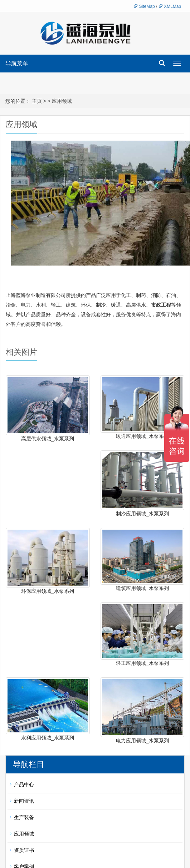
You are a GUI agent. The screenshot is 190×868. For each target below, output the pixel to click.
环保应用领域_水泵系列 (48, 591)
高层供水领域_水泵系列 (48, 439)
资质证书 (24, 850)
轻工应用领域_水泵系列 (142, 663)
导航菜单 (17, 63)
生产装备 (24, 817)
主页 (37, 101)
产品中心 (24, 784)
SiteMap (144, 6)
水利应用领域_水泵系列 (48, 738)
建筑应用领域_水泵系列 (142, 588)
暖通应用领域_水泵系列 (142, 436)
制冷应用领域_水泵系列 (142, 514)
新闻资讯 (24, 801)
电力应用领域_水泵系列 (142, 741)
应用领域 (62, 101)
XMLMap (170, 6)
